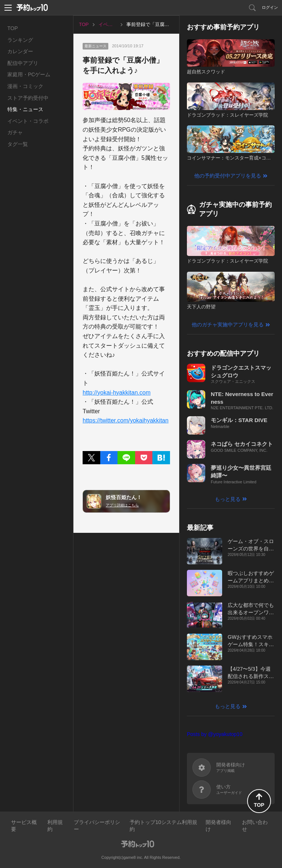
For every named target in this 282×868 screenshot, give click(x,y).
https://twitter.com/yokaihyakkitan (126, 420)
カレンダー (20, 51)
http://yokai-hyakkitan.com (117, 393)
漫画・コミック (25, 86)
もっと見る (228, 499)
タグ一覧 (18, 144)
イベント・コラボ (28, 121)
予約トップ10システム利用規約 (163, 826)
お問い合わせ (255, 826)
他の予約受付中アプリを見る (228, 176)
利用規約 (55, 826)
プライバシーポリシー (97, 826)
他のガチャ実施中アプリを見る (228, 325)
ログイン (270, 7)
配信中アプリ (23, 63)
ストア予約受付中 (28, 98)
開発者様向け (218, 826)
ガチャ (15, 132)
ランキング (20, 40)
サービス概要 (24, 826)
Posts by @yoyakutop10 (215, 734)
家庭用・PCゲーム (29, 74)
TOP (13, 28)
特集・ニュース (25, 109)
